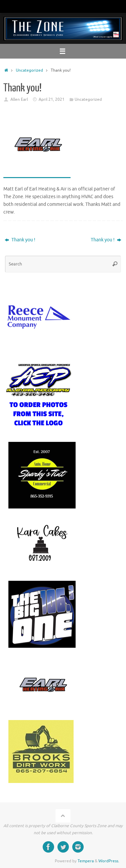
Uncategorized (29, 70)
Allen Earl (19, 99)
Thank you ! (20, 240)
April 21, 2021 (52, 99)
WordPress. (109, 861)
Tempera (86, 861)
